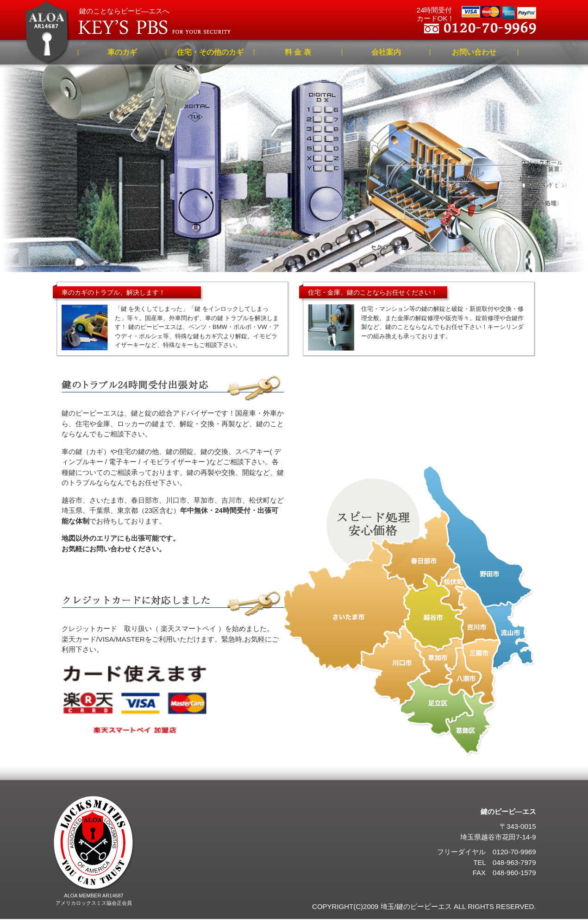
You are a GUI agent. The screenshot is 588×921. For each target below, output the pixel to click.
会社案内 (386, 52)
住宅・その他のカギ (210, 52)
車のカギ (122, 52)
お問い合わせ (474, 52)
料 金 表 (298, 52)
